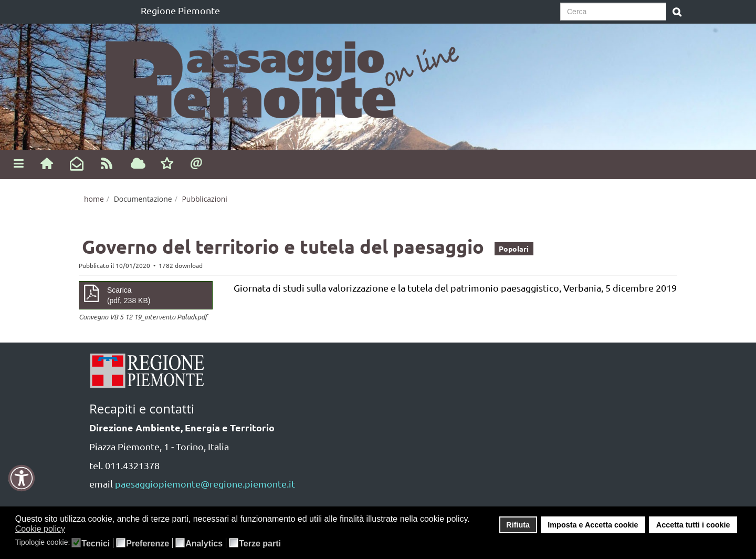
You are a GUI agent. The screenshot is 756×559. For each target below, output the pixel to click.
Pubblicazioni (204, 199)
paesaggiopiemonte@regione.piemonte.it (205, 484)
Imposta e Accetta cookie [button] (593, 525)
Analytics (204, 544)
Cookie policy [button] (40, 529)
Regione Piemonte (180, 10)
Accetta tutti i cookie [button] (693, 525)
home (94, 199)
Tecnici (96, 544)
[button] (72, 530)
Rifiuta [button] (518, 525)
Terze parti (260, 544)
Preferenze (148, 544)
